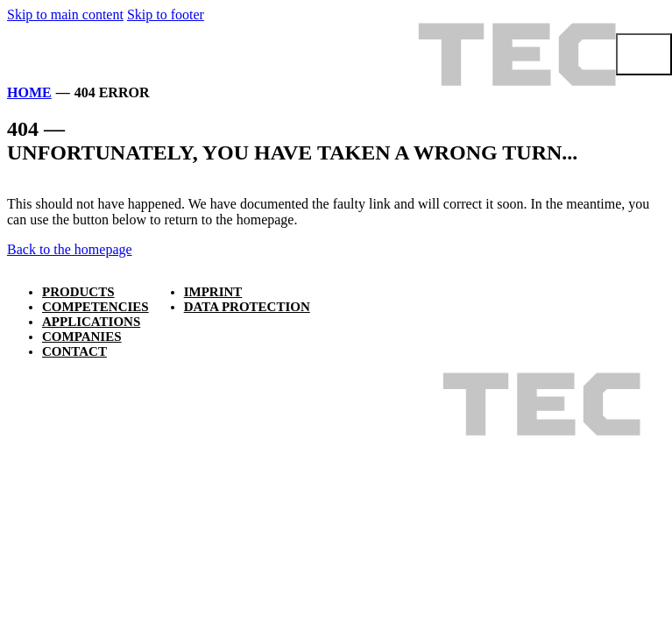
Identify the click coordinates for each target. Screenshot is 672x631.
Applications (91, 322)
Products (78, 292)
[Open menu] (644, 54)
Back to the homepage (70, 249)
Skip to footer (166, 14)
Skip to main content (65, 14)
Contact (74, 351)
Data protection (247, 307)
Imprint (213, 292)
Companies (82, 337)
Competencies (95, 307)
